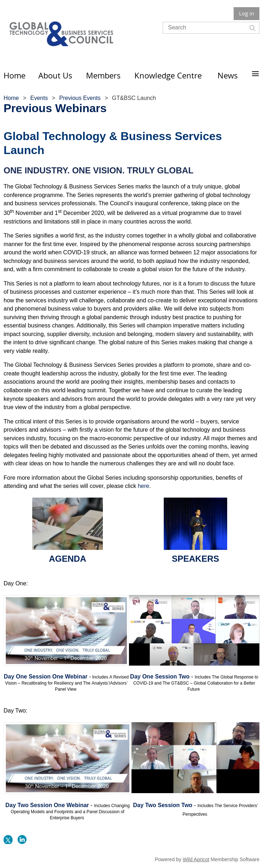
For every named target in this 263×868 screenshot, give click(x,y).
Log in (247, 13)
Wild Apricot (196, 859)
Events (39, 98)
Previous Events (80, 98)
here (143, 486)
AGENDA (67, 559)
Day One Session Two (160, 677)
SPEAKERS (195, 559)
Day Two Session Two (163, 805)
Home (11, 98)
